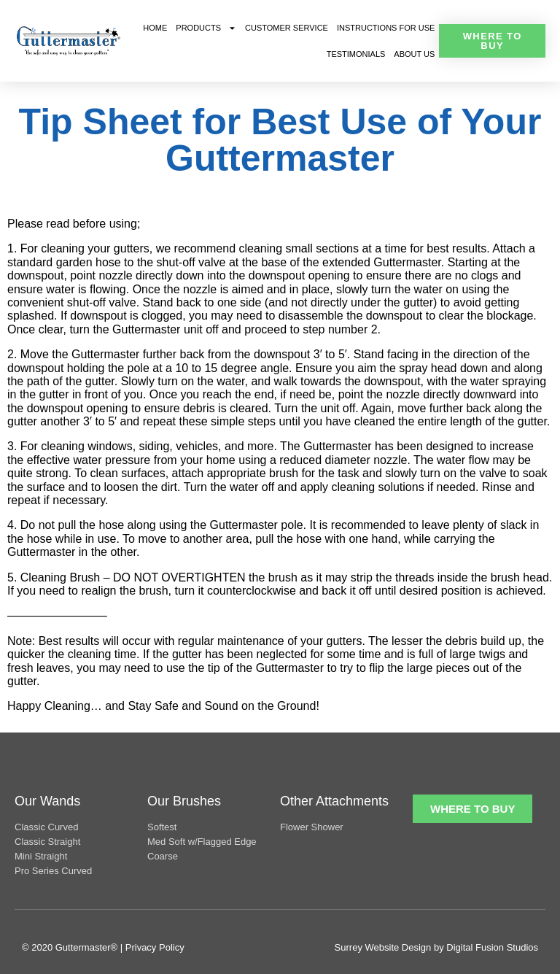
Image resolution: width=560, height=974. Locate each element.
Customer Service (287, 28)
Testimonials (356, 54)
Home (155, 28)
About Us (414, 54)
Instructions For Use (386, 28)
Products (206, 28)
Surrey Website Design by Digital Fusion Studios (436, 947)
